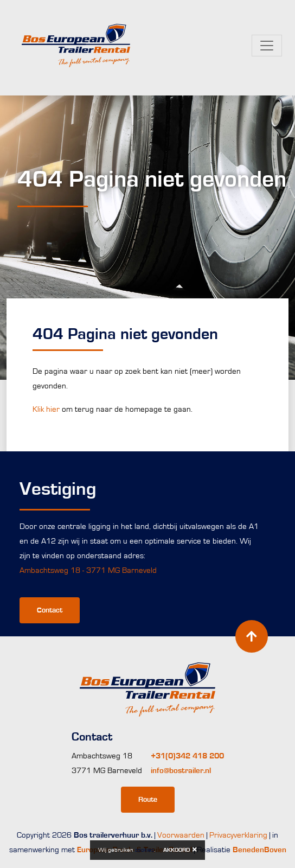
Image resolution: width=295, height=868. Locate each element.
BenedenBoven (259, 850)
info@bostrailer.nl (181, 771)
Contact (50, 610)
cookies (145, 850)
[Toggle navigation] (267, 46)
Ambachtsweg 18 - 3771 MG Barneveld (88, 570)
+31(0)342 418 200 (187, 756)
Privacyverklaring (238, 835)
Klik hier (46, 409)
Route (148, 800)
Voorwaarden (181, 835)
